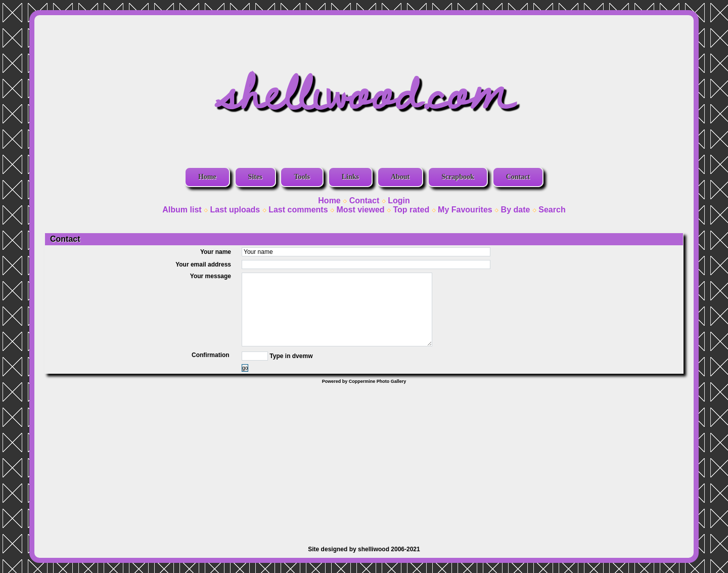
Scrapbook (458, 177)
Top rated (411, 210)
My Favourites (465, 210)
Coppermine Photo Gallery (378, 381)
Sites (255, 177)
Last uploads (235, 210)
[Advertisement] (364, 460)
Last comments (298, 210)
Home (207, 177)
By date (516, 210)
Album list (182, 210)
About (400, 177)
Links (350, 177)
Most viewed (360, 210)
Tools (302, 177)
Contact (518, 177)
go (245, 368)
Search (552, 210)
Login (399, 201)
